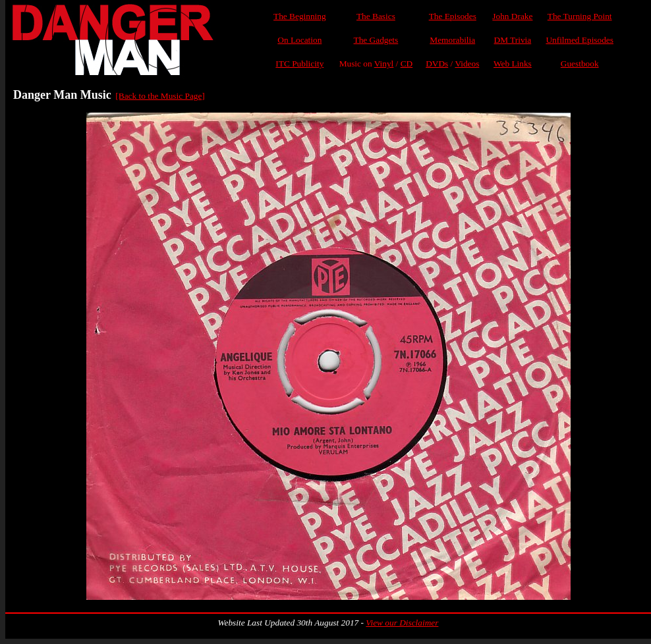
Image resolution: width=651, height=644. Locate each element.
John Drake (512, 16)
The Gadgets (376, 40)
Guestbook (580, 64)
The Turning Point (580, 16)
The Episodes (453, 16)
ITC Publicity (299, 64)
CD (407, 64)
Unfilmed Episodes (580, 40)
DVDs (437, 64)
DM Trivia (513, 40)
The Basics (376, 16)
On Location (299, 40)
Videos (467, 64)
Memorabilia (452, 40)
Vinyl (384, 64)
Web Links (513, 64)
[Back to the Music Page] (160, 96)
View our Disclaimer (402, 623)
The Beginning (300, 16)
